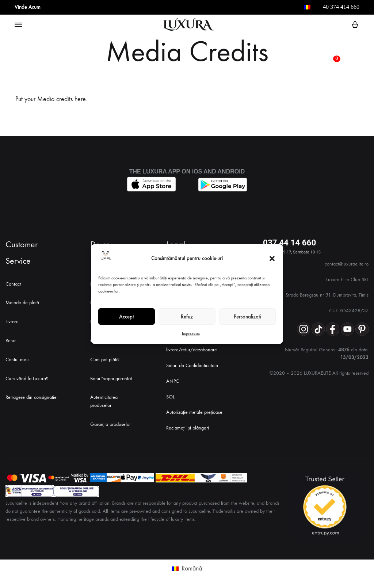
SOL (170, 397)
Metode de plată (22, 303)
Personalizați (247, 317)
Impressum (191, 334)
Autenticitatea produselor (104, 401)
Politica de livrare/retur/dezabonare (192, 346)
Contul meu (17, 360)
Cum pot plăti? (105, 360)
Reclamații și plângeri (188, 428)
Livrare (12, 322)
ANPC (173, 381)
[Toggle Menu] (18, 25)
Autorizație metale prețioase (194, 412)
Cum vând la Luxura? (27, 379)
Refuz (187, 317)
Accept (127, 317)
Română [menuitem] (192, 568)
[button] (272, 259)
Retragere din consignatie (31, 397)
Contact (13, 284)
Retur (11, 341)
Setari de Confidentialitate (192, 365)
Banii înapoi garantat (111, 379)
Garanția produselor (110, 424)
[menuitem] (307, 7)
